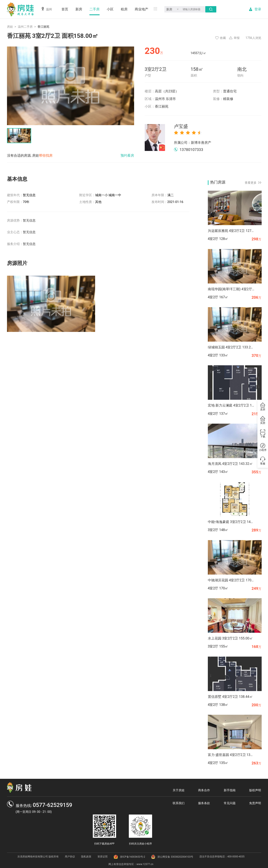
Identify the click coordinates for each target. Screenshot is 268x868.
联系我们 (179, 803)
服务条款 (204, 803)
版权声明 (255, 790)
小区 (110, 9)
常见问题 (230, 803)
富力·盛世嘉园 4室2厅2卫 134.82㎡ (231, 755)
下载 (263, 434)
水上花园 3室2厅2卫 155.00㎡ (230, 638)
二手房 (94, 9)
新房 (79, 9)
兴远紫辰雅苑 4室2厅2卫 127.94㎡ (231, 231)
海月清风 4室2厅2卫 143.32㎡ (230, 464)
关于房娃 (179, 790)
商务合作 (204, 790)
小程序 (263, 447)
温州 (47, 9)
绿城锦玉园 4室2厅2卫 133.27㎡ (231, 347)
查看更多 (253, 183)
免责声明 (255, 803)
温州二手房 (25, 27)
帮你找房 (46, 155)
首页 (65, 9)
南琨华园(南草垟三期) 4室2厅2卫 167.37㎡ (231, 289)
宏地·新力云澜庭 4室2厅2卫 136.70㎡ (231, 405)
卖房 (263, 407)
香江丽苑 (162, 106)
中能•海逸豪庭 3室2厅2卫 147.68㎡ (231, 522)
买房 (263, 420)
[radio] (176, 132)
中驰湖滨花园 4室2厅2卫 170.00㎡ (231, 580)
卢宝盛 (181, 127)
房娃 (10, 27)
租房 (124, 9)
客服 (263, 461)
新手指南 (230, 790)
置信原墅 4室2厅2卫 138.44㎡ (230, 697)
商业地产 (142, 9)
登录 (258, 9)
